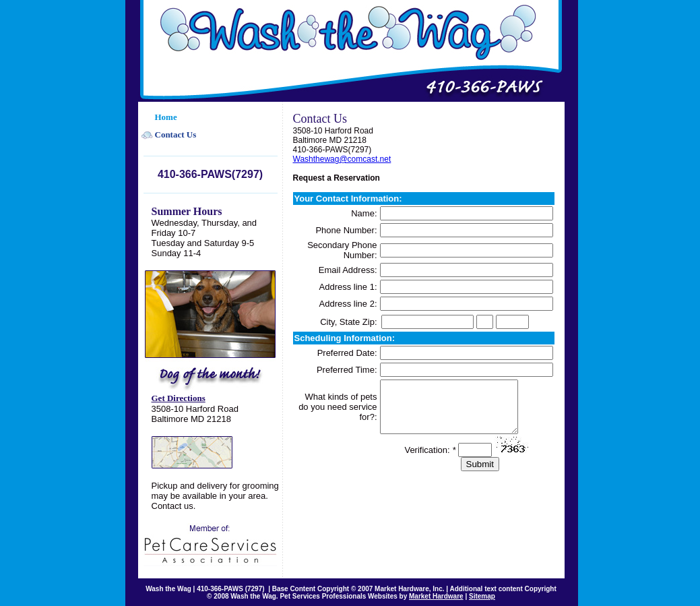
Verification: (430, 460)
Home (166, 117)
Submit (480, 474)
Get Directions (179, 398)
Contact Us (176, 134)
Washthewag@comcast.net (342, 159)
